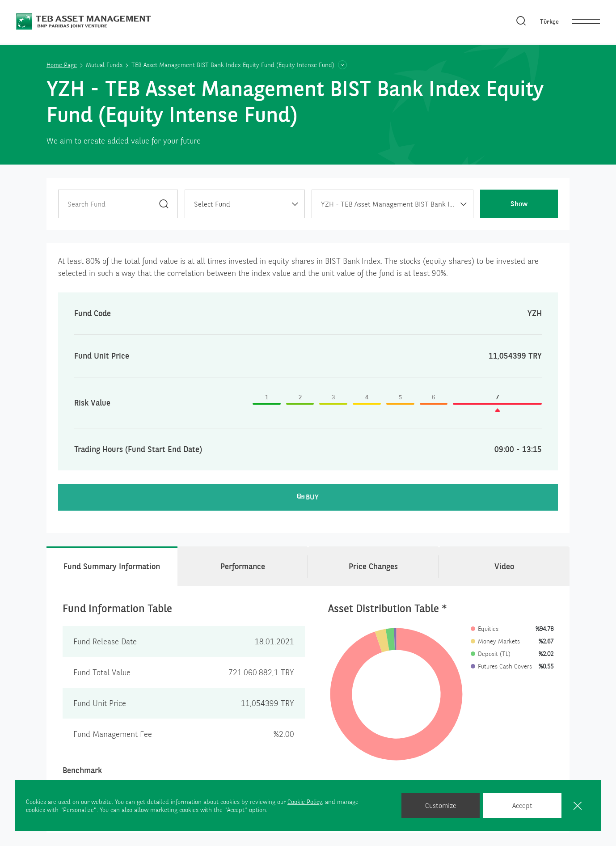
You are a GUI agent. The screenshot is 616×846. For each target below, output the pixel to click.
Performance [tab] (243, 566)
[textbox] (245, 204)
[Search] (521, 21)
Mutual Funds (104, 65)
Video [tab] (504, 566)
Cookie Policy (305, 802)
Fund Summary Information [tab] (112, 566)
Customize (441, 806)
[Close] (578, 806)
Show (519, 204)
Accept (522, 806)
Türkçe (549, 21)
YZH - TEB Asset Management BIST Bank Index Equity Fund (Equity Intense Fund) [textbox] (397, 204)
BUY (308, 497)
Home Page (62, 65)
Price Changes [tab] (373, 566)
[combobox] (245, 204)
